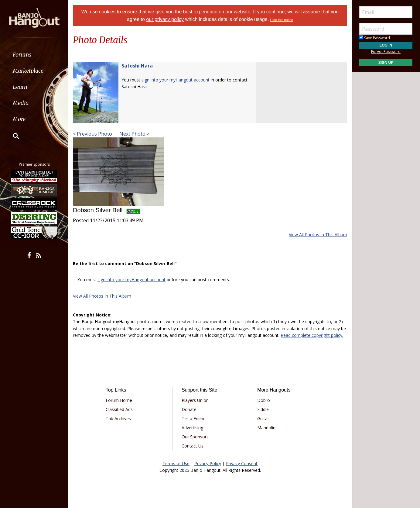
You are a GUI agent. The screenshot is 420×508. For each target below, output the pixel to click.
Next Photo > (134, 134)
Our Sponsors (195, 437)
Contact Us (193, 446)
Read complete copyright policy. (312, 335)
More (19, 119)
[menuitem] (34, 55)
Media (21, 103)
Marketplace (28, 71)
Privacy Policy (208, 463)
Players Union (195, 400)
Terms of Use (176, 463)
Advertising (192, 428)
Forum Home (119, 400)
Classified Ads (119, 409)
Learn (20, 87)
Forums (22, 55)
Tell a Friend (194, 418)
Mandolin (266, 428)
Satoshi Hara (137, 66)
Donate (189, 409)
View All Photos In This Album (318, 235)
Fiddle (263, 409)
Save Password (375, 38)
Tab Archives (118, 418)
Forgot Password (386, 52)
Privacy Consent (242, 463)
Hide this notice (282, 20)
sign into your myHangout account (176, 80)
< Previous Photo (92, 134)
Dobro (264, 400)
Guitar (263, 418)
